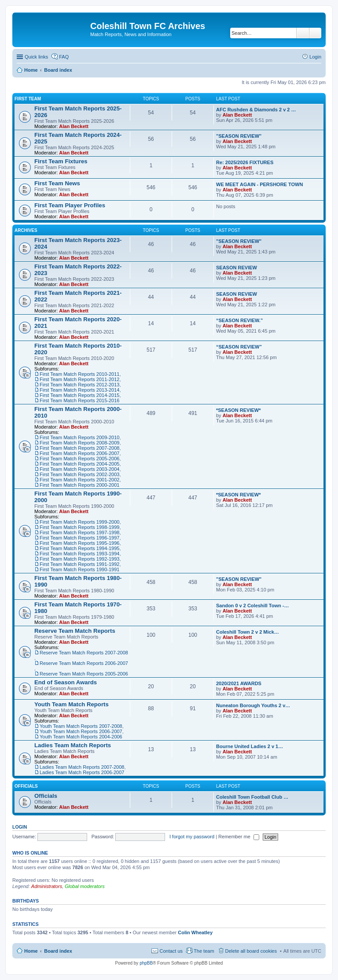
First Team (28, 99)
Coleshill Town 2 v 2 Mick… (248, 632)
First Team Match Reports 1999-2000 (79, 522)
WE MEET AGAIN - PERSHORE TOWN (259, 184)
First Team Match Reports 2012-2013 (79, 385)
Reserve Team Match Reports (75, 631)
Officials (26, 786)
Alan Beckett (74, 126)
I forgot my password (192, 837)
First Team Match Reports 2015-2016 (79, 400)
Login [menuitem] (315, 57)
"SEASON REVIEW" (239, 136)
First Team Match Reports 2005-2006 (79, 459)
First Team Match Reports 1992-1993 (79, 559)
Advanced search (315, 33)
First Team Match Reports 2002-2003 (79, 474)
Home (31, 951)
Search (303, 33)
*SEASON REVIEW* (238, 410)
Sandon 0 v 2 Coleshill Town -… (252, 606)
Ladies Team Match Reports (73, 745)
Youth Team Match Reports (72, 704)
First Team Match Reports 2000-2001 (79, 485)
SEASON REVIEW (237, 268)
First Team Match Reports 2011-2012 (79, 379)
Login (20, 827)
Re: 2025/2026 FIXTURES (245, 162)
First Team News (57, 183)
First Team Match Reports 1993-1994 (79, 554)
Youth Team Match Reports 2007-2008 (81, 726)
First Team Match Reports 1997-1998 (79, 532)
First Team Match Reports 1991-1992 (79, 564)
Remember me (239, 837)
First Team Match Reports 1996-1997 (79, 538)
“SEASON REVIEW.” (239, 320)
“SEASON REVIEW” (239, 347)
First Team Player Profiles (70, 205)
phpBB (146, 963)
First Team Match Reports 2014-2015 (79, 395)
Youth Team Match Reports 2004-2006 (81, 737)
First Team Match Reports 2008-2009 (79, 443)
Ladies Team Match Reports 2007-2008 (82, 767)
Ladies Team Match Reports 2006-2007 (82, 772)
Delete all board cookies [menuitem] (251, 951)
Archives (26, 230)
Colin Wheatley (195, 932)
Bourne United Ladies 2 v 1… (250, 746)
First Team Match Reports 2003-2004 (79, 469)
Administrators (47, 886)
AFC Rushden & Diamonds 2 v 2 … (256, 110)
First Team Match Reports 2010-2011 (79, 374)
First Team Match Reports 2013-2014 (79, 390)
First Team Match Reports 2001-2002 (79, 480)
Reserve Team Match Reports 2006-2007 (84, 663)
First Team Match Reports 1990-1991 (79, 569)
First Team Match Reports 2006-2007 (79, 453)
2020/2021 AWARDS (239, 683)
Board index (58, 951)
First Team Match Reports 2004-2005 (79, 464)
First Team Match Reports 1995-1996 (79, 543)
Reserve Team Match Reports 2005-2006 (84, 674)
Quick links (36, 57)
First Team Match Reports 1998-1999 (79, 527)
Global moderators (85, 886)
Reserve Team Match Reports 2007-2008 (84, 653)
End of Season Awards (66, 682)
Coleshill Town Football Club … (252, 797)
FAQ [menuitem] (64, 57)
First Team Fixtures (61, 161)
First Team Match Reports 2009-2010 (79, 437)
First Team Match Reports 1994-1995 (79, 548)
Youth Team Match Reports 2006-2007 (81, 731)
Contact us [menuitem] (171, 951)
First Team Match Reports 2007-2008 (79, 448)
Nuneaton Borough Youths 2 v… (253, 705)
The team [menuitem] (204, 951)
